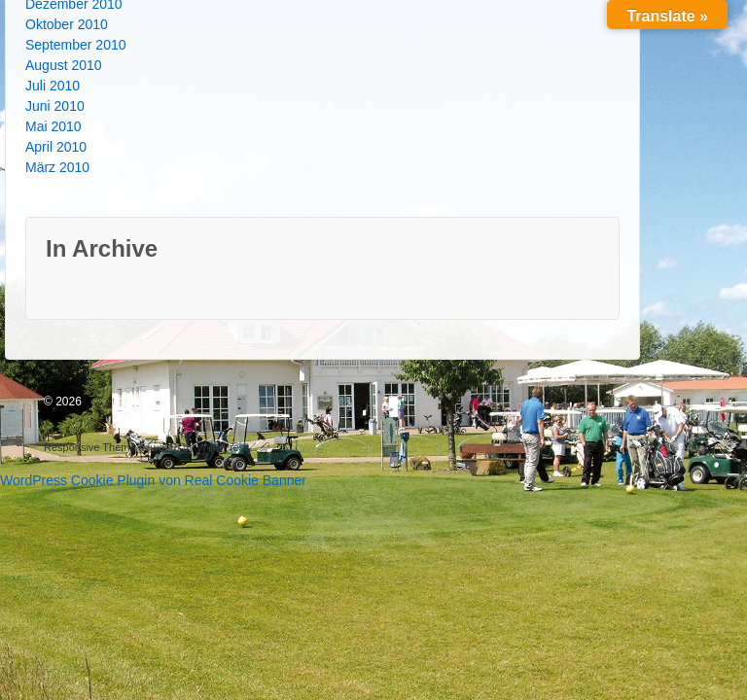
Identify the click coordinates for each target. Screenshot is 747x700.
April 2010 (56, 147)
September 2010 (76, 45)
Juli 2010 (53, 86)
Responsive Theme (90, 447)
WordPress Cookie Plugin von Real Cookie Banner (153, 480)
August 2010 (64, 65)
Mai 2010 (53, 126)
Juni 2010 (55, 106)
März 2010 (57, 167)
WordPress (224, 447)
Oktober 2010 (67, 24)
